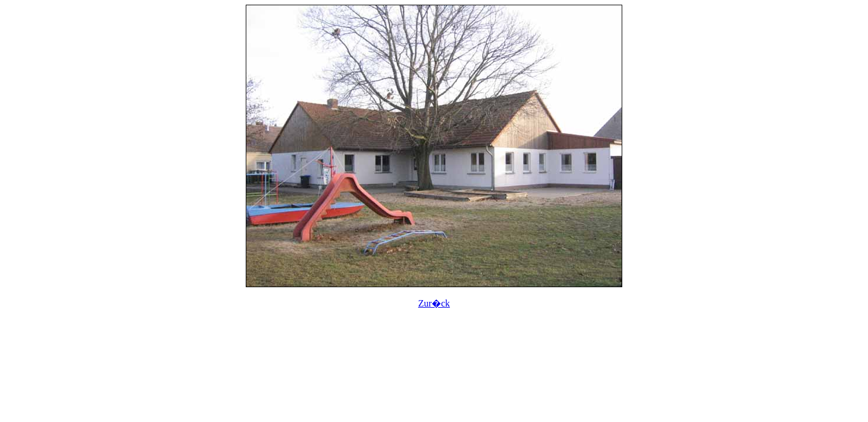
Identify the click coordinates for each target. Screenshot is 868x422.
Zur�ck (434, 303)
